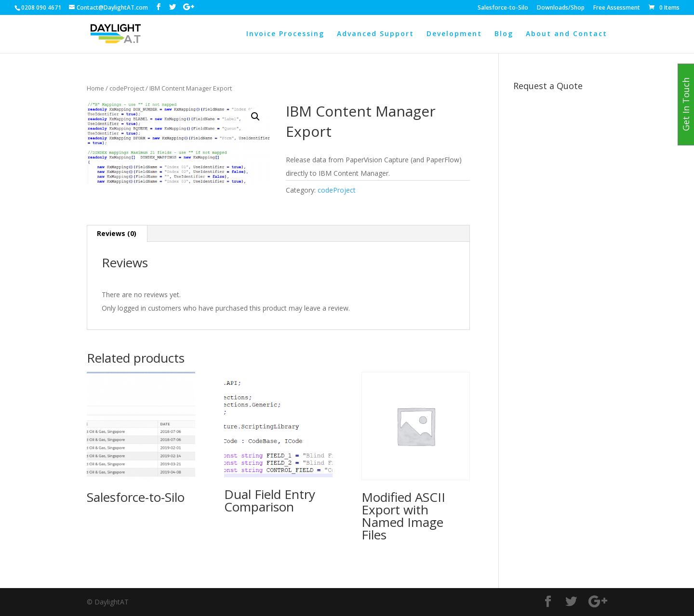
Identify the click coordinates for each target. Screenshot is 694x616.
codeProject (127, 88)
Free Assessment (617, 8)
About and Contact (567, 34)
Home (95, 88)
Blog (504, 34)
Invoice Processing (285, 34)
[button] (255, 117)
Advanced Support (375, 34)
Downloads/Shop (561, 8)
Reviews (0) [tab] (117, 233)
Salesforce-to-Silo (503, 8)
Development (454, 34)
